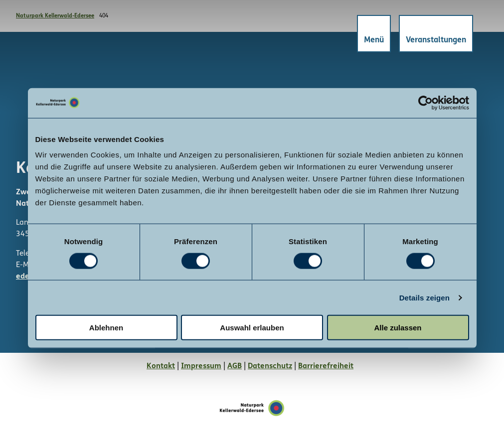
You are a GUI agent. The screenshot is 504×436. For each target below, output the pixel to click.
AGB (235, 366)
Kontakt (161, 366)
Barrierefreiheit (326, 366)
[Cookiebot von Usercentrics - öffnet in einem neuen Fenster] (425, 103)
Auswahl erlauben (252, 328)
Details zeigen (424, 297)
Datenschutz (270, 366)
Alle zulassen (398, 328)
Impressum (201, 366)
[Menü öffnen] (373, 35)
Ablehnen (106, 328)
